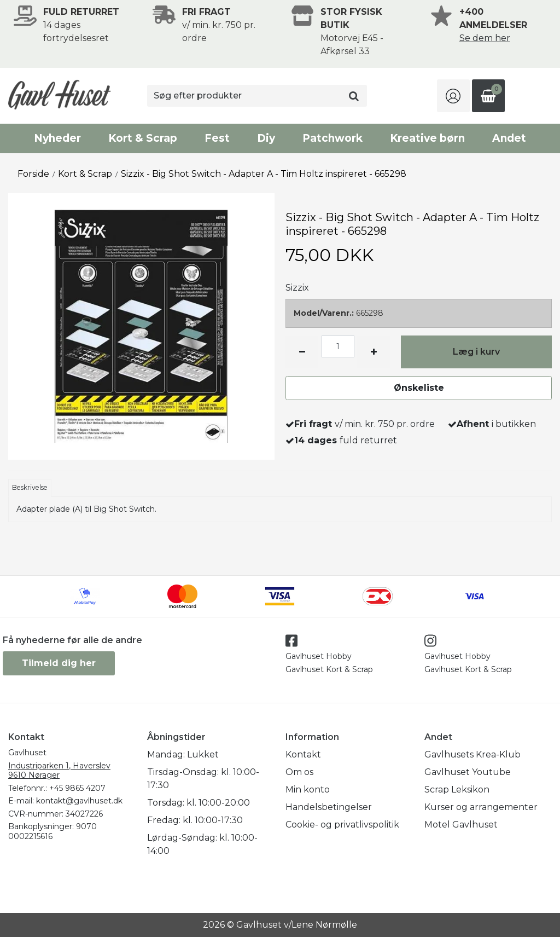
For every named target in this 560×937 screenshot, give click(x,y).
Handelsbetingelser (329, 807)
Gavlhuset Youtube (468, 772)
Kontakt (303, 754)
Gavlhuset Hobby (319, 656)
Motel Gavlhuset (461, 825)
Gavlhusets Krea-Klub (472, 754)
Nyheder (57, 138)
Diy (266, 138)
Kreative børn (427, 138)
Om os (299, 772)
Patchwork (332, 138)
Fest (217, 138)
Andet (509, 138)
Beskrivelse (30, 487)
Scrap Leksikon (457, 789)
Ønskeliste (419, 388)
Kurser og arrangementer (481, 807)
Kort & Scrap (143, 138)
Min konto (308, 789)
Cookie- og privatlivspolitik (342, 825)
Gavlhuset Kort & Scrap (329, 669)
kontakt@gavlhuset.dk (79, 801)
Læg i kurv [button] (476, 352)
